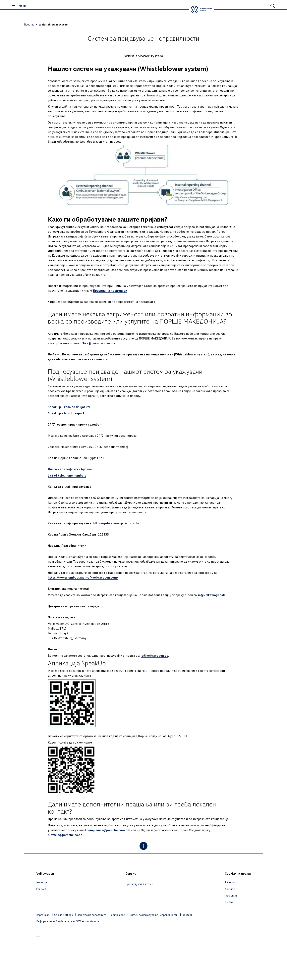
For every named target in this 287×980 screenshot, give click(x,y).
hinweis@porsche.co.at (65, 835)
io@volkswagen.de (212, 595)
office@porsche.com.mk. (98, 343)
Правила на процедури (110, 290)
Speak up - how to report (66, 413)
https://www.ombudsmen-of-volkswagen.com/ (83, 577)
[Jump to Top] (143, 846)
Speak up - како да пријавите (69, 407)
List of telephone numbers (67, 475)
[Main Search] (273, 6)
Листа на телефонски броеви (70, 469)
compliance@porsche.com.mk (108, 830)
